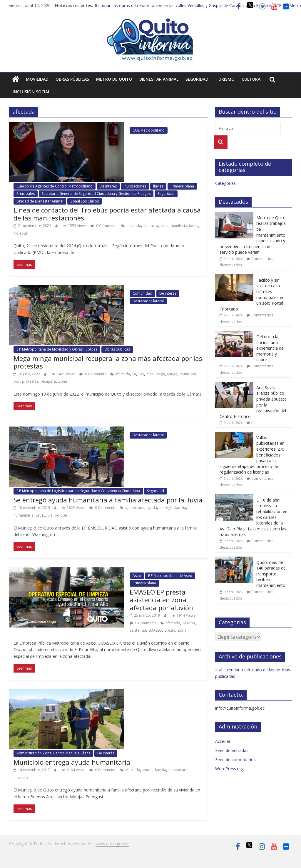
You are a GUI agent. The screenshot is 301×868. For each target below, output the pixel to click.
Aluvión (189, 623)
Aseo (137, 576)
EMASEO (155, 630)
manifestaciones (184, 226)
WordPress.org (229, 769)
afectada (134, 226)
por (17, 381)
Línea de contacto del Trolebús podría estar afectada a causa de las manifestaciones (107, 214)
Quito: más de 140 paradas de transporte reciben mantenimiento (271, 574)
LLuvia (47, 515)
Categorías (225, 183)
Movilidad (37, 79)
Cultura (251, 79)
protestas (30, 381)
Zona (63, 381)
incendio (21, 777)
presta (170, 630)
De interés (108, 186)
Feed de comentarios (235, 760)
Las (141, 374)
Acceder (223, 741)
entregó (166, 508)
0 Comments (104, 226)
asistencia (138, 630)
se (65, 515)
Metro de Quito (114, 79)
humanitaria (24, 515)
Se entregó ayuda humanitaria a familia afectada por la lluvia (108, 500)
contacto (151, 226)
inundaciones (135, 186)
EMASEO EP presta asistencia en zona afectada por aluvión (161, 600)
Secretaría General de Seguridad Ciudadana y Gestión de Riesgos (96, 194)
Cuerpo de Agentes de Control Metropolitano (55, 186)
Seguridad (197, 79)
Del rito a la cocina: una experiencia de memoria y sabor (270, 348)
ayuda (152, 508)
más (150, 374)
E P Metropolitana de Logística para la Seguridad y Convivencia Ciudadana (78, 491)
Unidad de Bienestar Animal (40, 201)
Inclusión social (31, 92)
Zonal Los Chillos (85, 201)
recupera (48, 381)
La (134, 374)
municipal (188, 374)
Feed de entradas (232, 750)
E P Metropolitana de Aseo (170, 576)
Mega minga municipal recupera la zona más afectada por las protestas (108, 362)
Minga (172, 374)
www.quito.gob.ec (112, 844)
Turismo (225, 79)
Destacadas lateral (148, 301)
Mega (160, 374)
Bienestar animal (159, 79)
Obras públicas (72, 79)
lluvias (158, 186)
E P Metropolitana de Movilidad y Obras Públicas (57, 349)
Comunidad (142, 293)
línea (164, 226)
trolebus (21, 233)
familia (180, 508)
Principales (26, 194)
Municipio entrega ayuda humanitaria (72, 762)
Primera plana (182, 186)
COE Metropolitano (149, 130)
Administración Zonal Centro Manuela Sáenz (53, 753)
